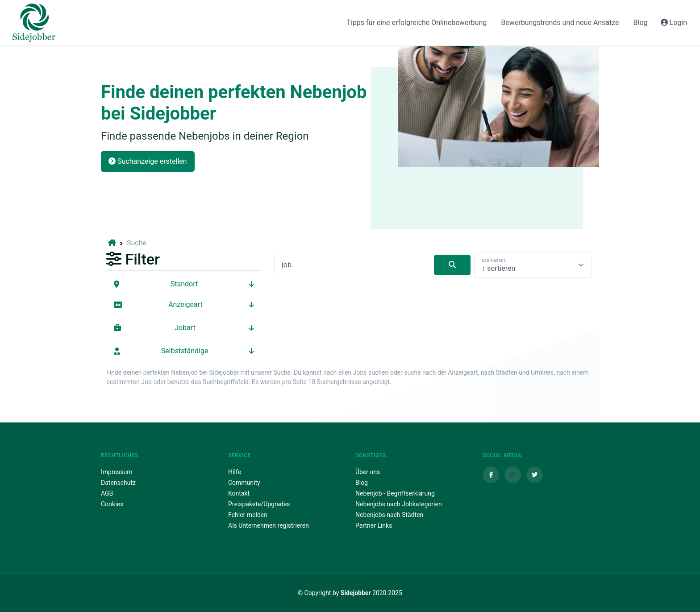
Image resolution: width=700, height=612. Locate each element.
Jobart (184, 328)
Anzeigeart (184, 304)
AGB (107, 493)
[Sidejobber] (34, 23)
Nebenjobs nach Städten (389, 515)
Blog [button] (641, 23)
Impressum (117, 472)
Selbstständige (184, 351)
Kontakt (239, 493)
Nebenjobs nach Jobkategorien (399, 504)
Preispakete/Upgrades (259, 504)
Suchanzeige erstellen (148, 161)
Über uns (368, 472)
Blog (362, 483)
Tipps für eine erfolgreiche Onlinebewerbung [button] (417, 23)
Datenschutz (118, 483)
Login (674, 23)
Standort (184, 284)
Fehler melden (248, 515)
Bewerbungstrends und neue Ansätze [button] (560, 23)
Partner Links (374, 525)
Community (244, 483)
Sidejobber (356, 593)
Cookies (112, 504)
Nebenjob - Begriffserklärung (395, 493)
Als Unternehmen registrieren (269, 525)
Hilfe (235, 472)
